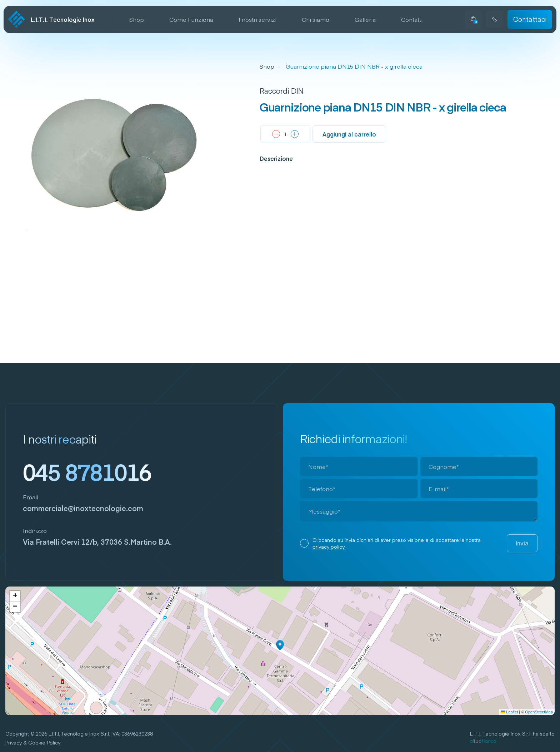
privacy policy (329, 546)
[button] (280, 645)
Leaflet (509, 712)
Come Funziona (191, 19)
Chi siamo (316, 19)
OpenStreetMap (539, 712)
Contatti (412, 19)
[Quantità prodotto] (285, 134)
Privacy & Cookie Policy (33, 743)
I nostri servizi (257, 19)
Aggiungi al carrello (349, 134)
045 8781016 (87, 471)
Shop (137, 19)
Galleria (365, 19)
